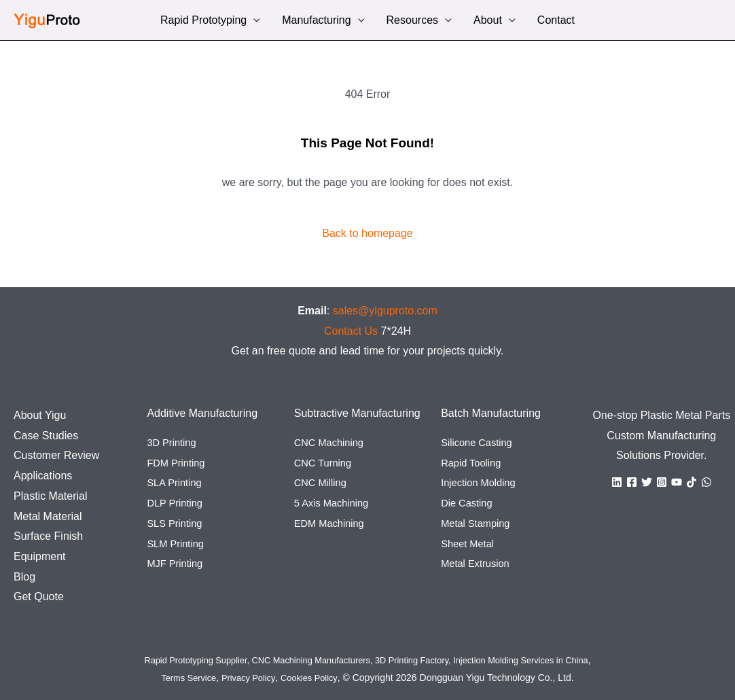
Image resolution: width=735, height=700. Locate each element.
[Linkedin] (617, 482)
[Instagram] (662, 482)
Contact (556, 21)
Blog (24, 577)
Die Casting (469, 503)
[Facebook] (632, 482)
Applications (43, 476)
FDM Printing (178, 463)
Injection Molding (482, 482)
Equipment (40, 556)
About (488, 21)
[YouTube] (677, 482)
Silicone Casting (480, 442)
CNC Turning (325, 463)
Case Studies (46, 436)
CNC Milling (323, 482)
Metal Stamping (479, 523)
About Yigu (40, 415)
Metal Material (48, 516)
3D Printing (174, 442)
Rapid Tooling (474, 463)
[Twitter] (647, 482)
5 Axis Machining (335, 503)
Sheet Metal (470, 544)
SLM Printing (178, 544)
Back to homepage (367, 233)
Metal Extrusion (478, 563)
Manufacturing (316, 21)
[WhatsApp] (706, 482)
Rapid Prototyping (203, 21)
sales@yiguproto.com (385, 311)
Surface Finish (48, 536)
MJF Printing (177, 563)
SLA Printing (177, 482)
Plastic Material (50, 496)
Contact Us (351, 331)
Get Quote (39, 596)
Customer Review (56, 455)
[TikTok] (692, 482)
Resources (412, 21)
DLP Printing (177, 503)
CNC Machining (332, 442)
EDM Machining (333, 523)
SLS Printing (177, 523)
